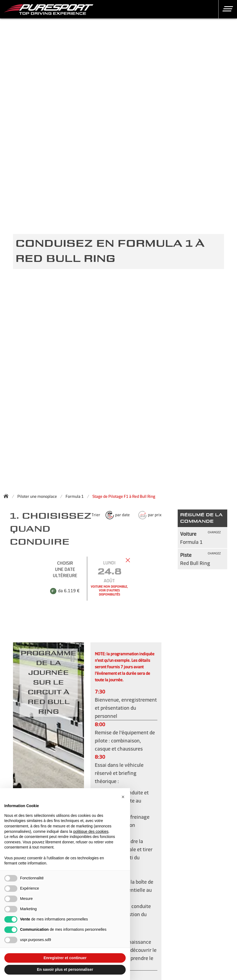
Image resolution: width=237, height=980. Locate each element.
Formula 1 (75, 496)
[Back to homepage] (8, 496)
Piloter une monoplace (37, 496)
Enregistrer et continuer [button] (65, 958)
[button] (226, 9)
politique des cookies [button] (91, 831)
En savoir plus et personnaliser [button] (65, 969)
